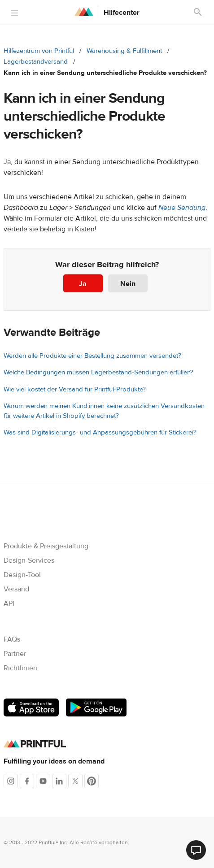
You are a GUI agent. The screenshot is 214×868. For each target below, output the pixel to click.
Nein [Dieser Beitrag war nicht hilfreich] (128, 284)
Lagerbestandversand (36, 62)
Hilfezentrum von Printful (39, 51)
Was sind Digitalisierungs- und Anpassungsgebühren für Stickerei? (100, 432)
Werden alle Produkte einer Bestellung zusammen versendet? (92, 356)
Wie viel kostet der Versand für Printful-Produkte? (75, 389)
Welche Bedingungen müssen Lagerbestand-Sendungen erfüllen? (98, 372)
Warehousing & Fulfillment (124, 51)
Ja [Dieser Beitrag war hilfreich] (83, 284)
